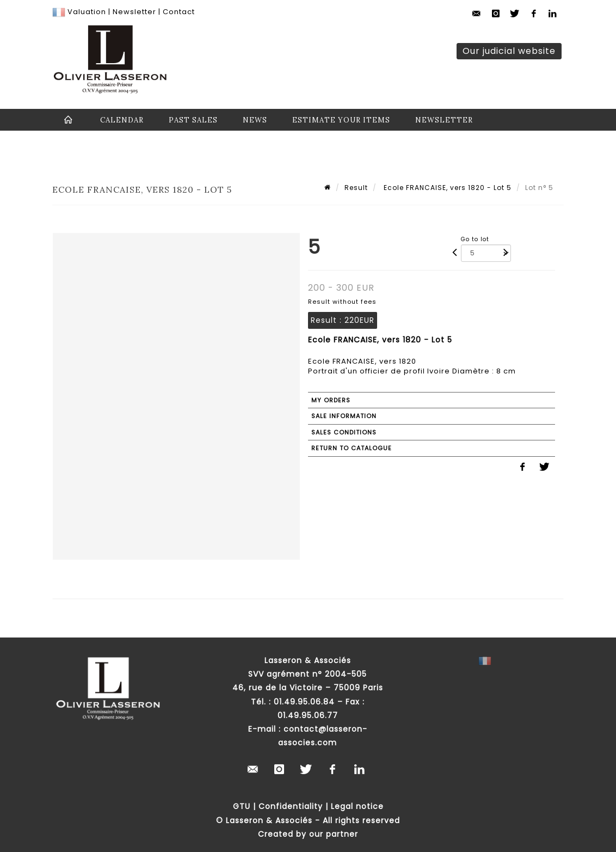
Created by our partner (308, 834)
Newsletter (133, 12)
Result (356, 188)
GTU (242, 806)
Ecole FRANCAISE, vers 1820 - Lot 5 (446, 188)
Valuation (87, 12)
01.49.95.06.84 (304, 702)
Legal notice (357, 806)
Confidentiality (291, 806)
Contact (179, 12)
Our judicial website (509, 51)
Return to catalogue (352, 448)
